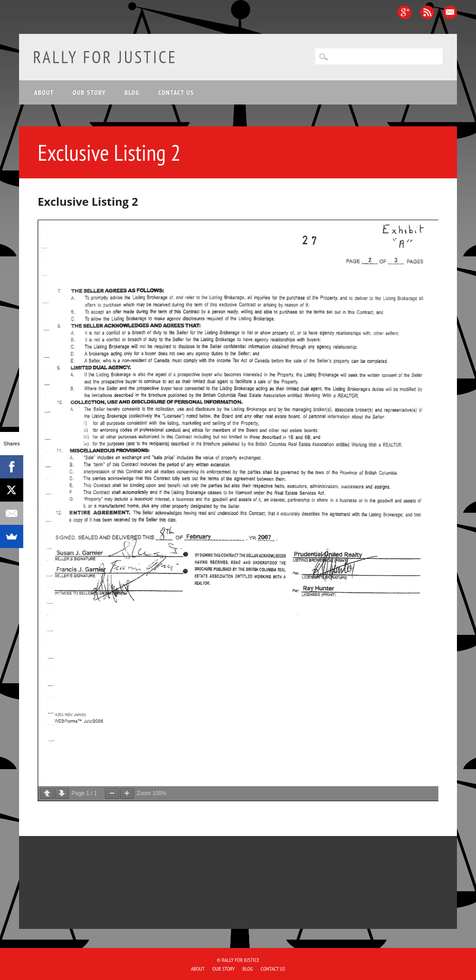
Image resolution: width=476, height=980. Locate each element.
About (44, 92)
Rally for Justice (105, 57)
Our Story (89, 92)
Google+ (404, 12)
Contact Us (176, 92)
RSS (427, 12)
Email (450, 12)
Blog (132, 92)
